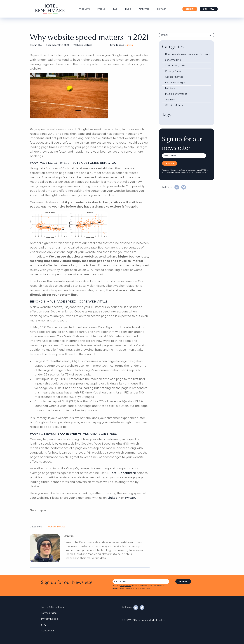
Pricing (101, 9)
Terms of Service (195, 172)
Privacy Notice (50, 619)
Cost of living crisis (175, 66)
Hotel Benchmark (123, 473)
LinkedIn (114, 498)
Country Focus (173, 71)
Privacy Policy (180, 172)
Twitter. (130, 498)
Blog (128, 9)
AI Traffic (144, 9)
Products (84, 9)
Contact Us (48, 631)
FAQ (115, 9)
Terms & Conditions (52, 607)
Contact (162, 9)
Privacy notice (175, 170)
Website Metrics (56, 527)
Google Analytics (174, 77)
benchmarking (173, 60)
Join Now (209, 9)
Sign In (190, 9)
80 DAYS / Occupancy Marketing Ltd (144, 620)
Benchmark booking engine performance (188, 54)
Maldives (170, 88)
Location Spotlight (175, 83)
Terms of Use (49, 613)
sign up (183, 581)
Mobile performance (176, 94)
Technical (170, 100)
